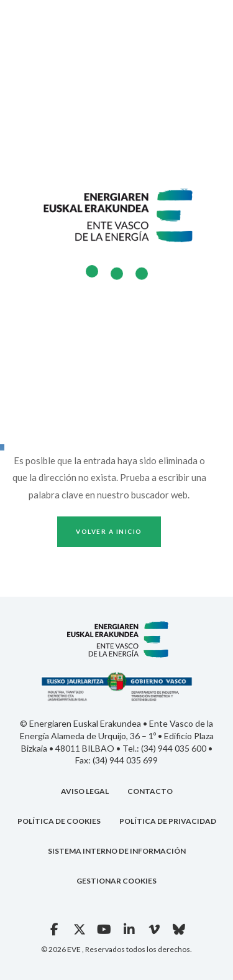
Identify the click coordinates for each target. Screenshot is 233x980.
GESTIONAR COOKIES (116, 881)
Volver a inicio (109, 531)
